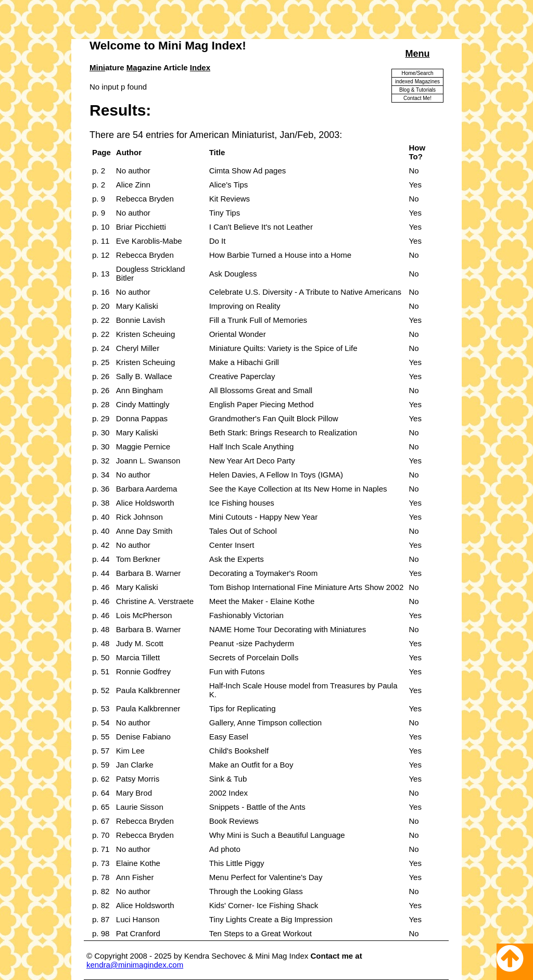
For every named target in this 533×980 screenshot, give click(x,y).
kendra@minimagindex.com (135, 965)
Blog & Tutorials (417, 90)
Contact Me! (417, 98)
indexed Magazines (417, 81)
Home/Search (417, 73)
